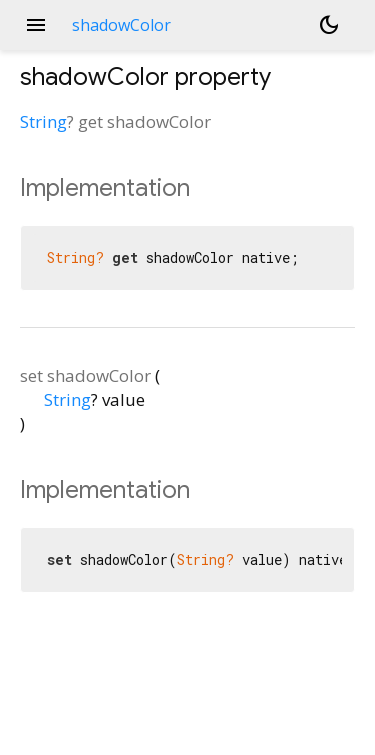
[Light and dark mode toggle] (329, 25)
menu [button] (36, 25)
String (43, 121)
